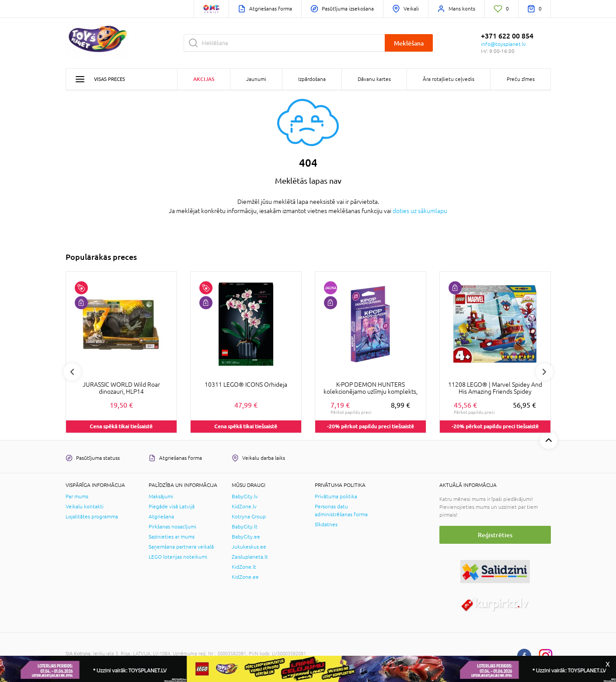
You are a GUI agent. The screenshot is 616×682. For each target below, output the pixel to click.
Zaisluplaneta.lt (250, 557)
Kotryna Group (249, 517)
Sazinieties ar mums (172, 537)
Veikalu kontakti (85, 507)
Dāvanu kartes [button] (374, 79)
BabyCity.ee (246, 537)
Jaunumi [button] (256, 79)
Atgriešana (161, 517)
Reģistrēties (495, 535)
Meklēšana (409, 43)
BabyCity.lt (245, 527)
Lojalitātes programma (92, 517)
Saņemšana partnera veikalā (181, 547)
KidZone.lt (244, 567)
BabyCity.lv (245, 497)
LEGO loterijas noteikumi (178, 557)
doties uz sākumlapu (420, 211)
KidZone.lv (244, 507)
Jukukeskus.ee (249, 547)
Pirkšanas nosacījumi (172, 527)
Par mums (77, 497)
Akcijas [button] (204, 79)
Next (544, 372)
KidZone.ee (245, 577)
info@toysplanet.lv (503, 44)
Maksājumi (161, 497)
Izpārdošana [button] (312, 79)
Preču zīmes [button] (521, 79)
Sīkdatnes (326, 525)
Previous (72, 372)
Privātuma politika (336, 497)
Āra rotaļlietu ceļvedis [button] (449, 79)
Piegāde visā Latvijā (172, 507)
